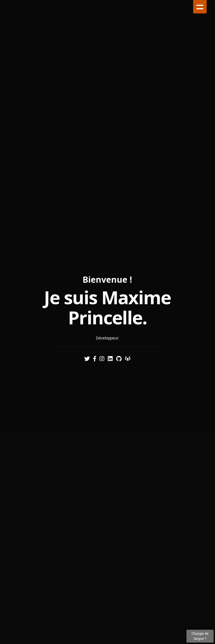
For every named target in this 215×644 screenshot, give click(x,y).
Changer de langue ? (200, 636)
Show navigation (200, 7)
